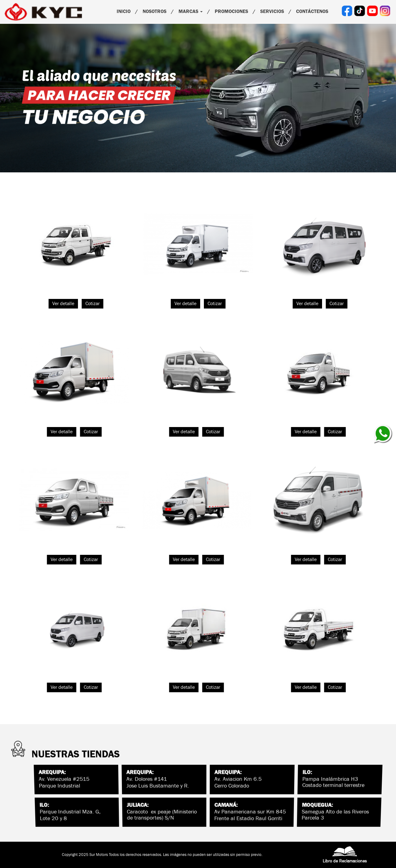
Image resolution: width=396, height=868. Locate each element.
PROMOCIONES (231, 11)
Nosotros (155, 11)
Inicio (124, 11)
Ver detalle (63, 304)
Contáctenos (312, 11)
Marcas (191, 11)
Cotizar (93, 304)
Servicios (272, 11)
